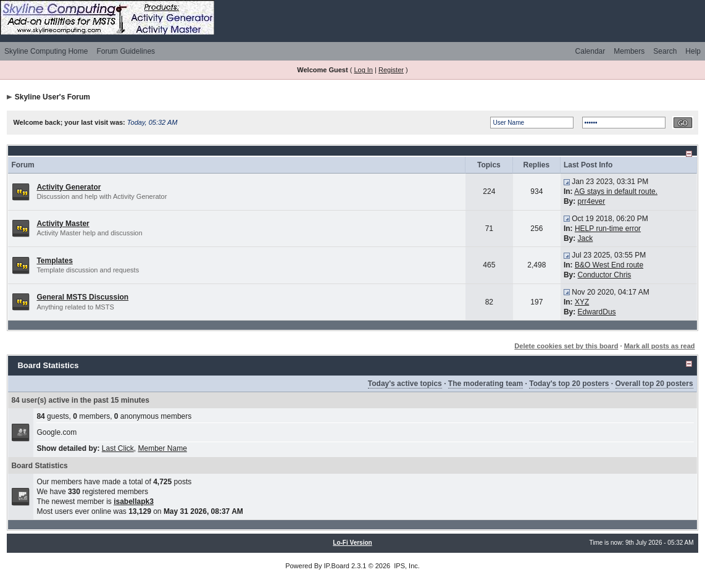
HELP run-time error (608, 229)
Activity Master (63, 224)
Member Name (162, 448)
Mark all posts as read (660, 346)
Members (629, 51)
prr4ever (592, 201)
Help (693, 51)
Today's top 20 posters (569, 384)
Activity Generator (69, 187)
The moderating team (486, 384)
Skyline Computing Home (46, 51)
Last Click (118, 448)
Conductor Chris (605, 275)
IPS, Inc (406, 566)
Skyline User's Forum (52, 97)
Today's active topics (405, 384)
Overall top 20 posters (654, 384)
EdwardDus (597, 312)
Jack (586, 238)
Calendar (590, 51)
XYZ (582, 302)
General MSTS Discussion (82, 297)
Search (665, 51)
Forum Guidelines (126, 51)
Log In (363, 70)
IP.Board (337, 566)
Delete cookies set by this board (566, 346)
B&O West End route (609, 265)
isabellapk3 (134, 502)
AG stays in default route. (616, 191)
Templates (54, 261)
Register (391, 70)
